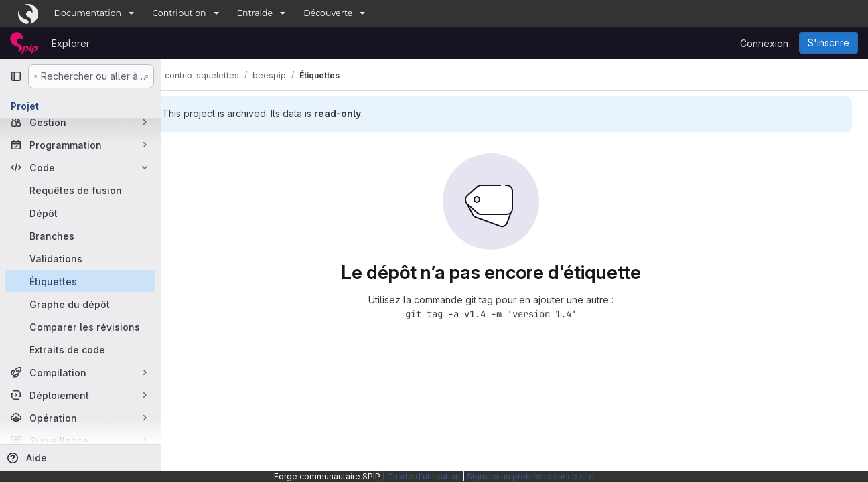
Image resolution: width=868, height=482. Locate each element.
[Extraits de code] (80, 349)
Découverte (328, 13)
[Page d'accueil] (24, 43)
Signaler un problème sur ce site (530, 476)
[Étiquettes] (80, 281)
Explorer (71, 43)
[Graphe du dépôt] (80, 304)
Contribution (179, 13)
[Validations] (80, 258)
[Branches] (80, 236)
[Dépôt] (80, 213)
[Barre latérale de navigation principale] (16, 76)
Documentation (88, 13)
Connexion (764, 43)
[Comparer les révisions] (80, 327)
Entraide (255, 13)
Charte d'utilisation (424, 476)
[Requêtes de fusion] (80, 190)
